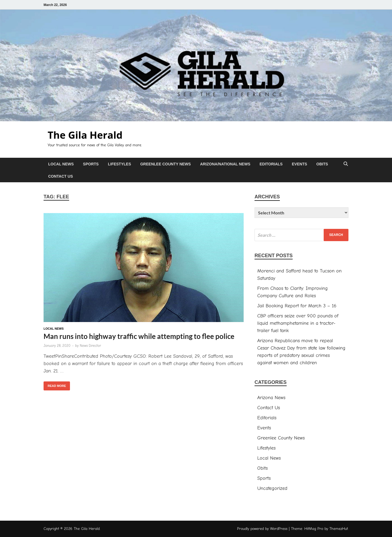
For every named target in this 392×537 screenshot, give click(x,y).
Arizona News (271, 398)
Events (299, 164)
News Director (90, 346)
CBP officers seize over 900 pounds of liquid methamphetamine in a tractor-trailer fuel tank (298, 323)
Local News (61, 164)
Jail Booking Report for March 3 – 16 (297, 306)
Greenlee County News (166, 164)
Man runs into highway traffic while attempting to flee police (139, 336)
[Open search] (346, 164)
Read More (55, 384)
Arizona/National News (225, 164)
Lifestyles (119, 164)
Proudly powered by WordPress (262, 529)
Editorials (271, 164)
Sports (91, 164)
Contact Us (61, 176)
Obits (322, 164)
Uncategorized (272, 488)
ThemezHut (339, 529)
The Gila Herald (85, 135)
